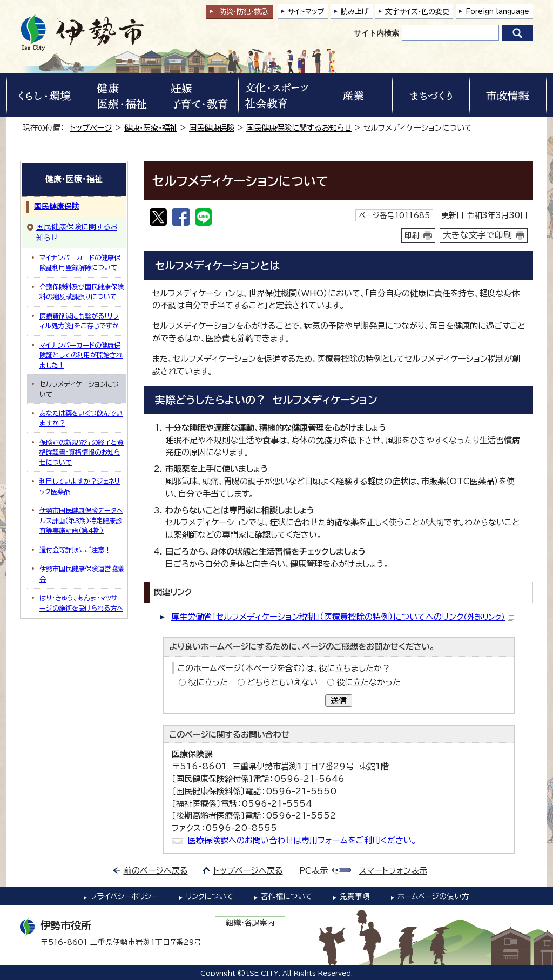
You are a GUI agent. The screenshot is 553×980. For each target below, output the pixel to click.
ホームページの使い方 (433, 896)
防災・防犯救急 (244, 12)
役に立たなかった (369, 682)
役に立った (208, 682)
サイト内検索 (376, 33)
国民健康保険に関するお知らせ (299, 128)
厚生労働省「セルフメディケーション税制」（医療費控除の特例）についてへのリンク (343, 617)
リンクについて (210, 896)
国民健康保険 (212, 128)
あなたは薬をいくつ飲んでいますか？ (81, 418)
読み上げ (355, 12)
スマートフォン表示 (393, 871)
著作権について (286, 896)
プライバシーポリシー (124, 896)
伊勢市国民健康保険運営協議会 (82, 573)
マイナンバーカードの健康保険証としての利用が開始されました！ (81, 355)
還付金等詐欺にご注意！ (75, 550)
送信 (339, 701)
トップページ (91, 128)
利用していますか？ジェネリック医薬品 (80, 486)
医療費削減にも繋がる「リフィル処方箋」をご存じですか (79, 321)
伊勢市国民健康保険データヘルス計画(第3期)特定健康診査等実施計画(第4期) (81, 520)
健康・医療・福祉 (151, 128)
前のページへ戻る (156, 871)
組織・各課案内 (250, 923)
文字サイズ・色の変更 (417, 12)
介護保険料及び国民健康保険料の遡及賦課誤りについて (82, 292)
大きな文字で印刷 (477, 235)
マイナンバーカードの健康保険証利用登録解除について (80, 262)
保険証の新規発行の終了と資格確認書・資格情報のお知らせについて (82, 452)
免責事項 (355, 896)
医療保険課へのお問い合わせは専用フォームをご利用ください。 (302, 840)
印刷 (412, 235)
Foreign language (497, 12)
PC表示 (313, 871)
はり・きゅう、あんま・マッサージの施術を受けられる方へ (81, 603)
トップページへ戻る (248, 871)
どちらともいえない (282, 682)
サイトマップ (306, 12)
